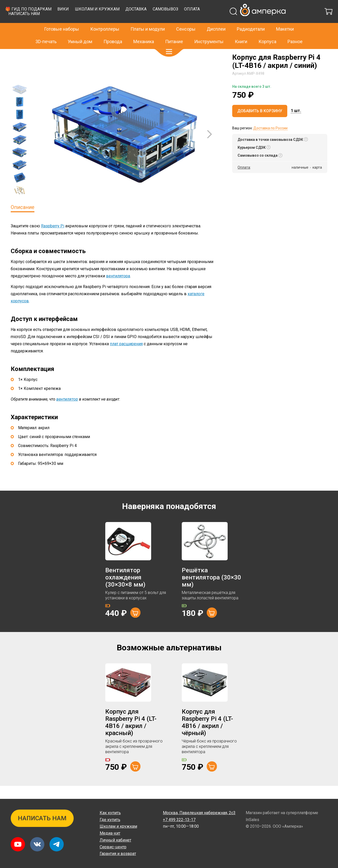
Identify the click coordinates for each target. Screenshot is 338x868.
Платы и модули (148, 18)
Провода (113, 30)
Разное (295, 30)
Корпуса (267, 30)
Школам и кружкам (184, 22)
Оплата (279, 22)
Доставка (223, 22)
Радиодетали (251, 18)
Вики (150, 22)
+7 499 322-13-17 (259, 6)
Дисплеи (216, 18)
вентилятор (67, 412)
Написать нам (111, 26)
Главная (17, 54)
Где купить (110, 820)
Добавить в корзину (260, 124)
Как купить (110, 813)
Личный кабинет (115, 840)
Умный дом (80, 30)
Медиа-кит (110, 833)
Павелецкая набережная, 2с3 (199, 813)
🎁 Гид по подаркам (115, 22)
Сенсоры (186, 18)
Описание (23, 220)
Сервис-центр (113, 847)
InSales (252, 820)
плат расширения (126, 357)
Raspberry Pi (53, 239)
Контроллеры (105, 18)
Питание (174, 30)
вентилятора (118, 289)
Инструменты (209, 30)
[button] (169, 41)
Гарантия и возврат (118, 854)
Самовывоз (252, 22)
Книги (241, 30)
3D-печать (46, 30)
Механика (144, 30)
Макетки (285, 18)
